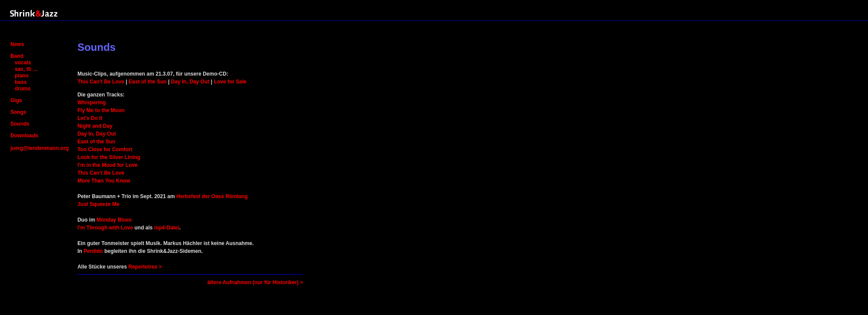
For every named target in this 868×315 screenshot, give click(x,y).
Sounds (20, 124)
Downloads (24, 136)
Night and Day (95, 126)
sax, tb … (26, 69)
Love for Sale (230, 82)
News (17, 44)
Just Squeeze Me (98, 204)
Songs (18, 112)
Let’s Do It (90, 118)
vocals (23, 63)
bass (21, 82)
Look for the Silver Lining (109, 157)
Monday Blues (114, 220)
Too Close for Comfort (105, 149)
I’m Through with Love (105, 228)
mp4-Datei (167, 228)
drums (23, 89)
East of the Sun (147, 82)
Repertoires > (145, 267)
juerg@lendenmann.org (39, 148)
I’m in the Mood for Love (107, 165)
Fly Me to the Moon (101, 110)
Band (17, 56)
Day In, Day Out (190, 82)
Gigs (16, 100)
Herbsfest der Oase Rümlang (212, 196)
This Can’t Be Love (101, 82)
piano (22, 76)
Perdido (93, 251)
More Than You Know (104, 181)
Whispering (91, 103)
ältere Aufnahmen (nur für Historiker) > (255, 282)
